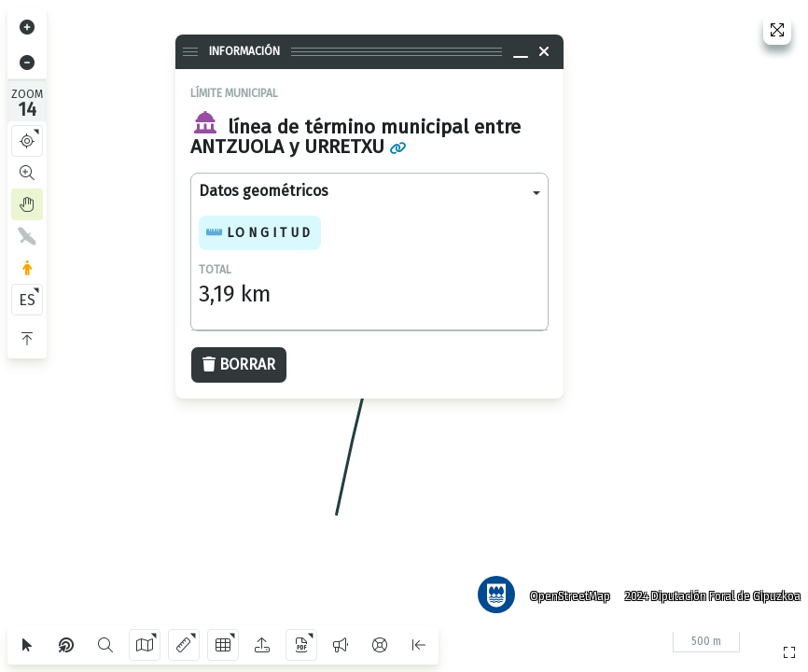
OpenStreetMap (566, 593)
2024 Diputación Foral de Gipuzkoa (709, 593)
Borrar (239, 364)
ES (27, 300)
